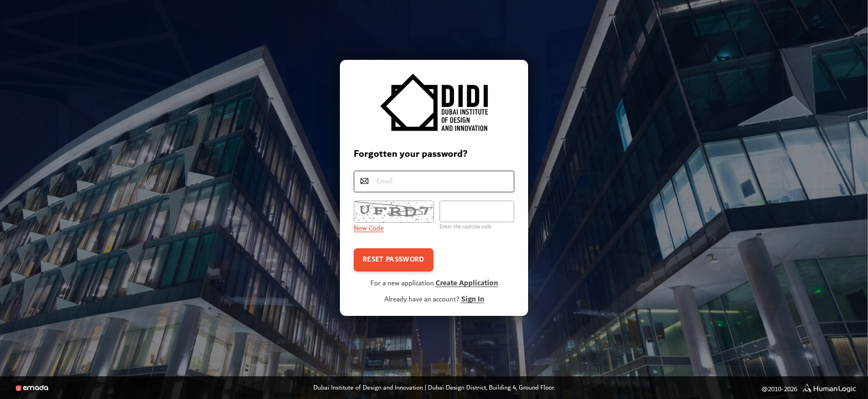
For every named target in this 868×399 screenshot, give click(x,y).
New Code (369, 229)
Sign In (473, 299)
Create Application (467, 283)
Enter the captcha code (466, 227)
